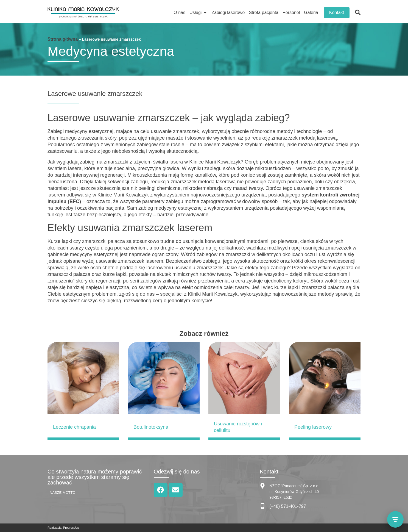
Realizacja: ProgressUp (63, 528)
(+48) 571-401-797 (288, 506)
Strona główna (63, 39)
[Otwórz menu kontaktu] (395, 519)
